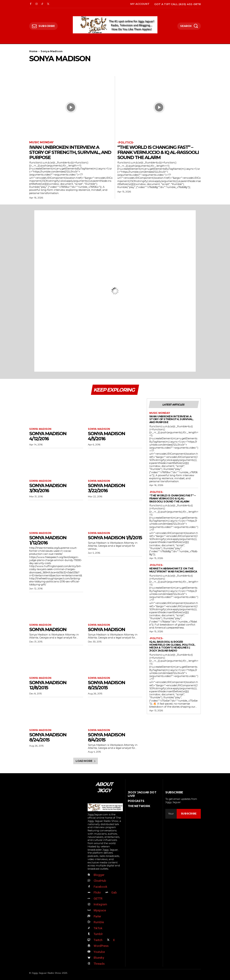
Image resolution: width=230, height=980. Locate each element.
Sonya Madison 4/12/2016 (48, 436)
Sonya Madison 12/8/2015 (48, 685)
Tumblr (98, 934)
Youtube (99, 951)
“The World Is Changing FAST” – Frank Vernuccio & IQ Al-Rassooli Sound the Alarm (158, 152)
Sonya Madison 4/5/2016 (106, 436)
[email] (171, 814)
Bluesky (99, 957)
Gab (114, 892)
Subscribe (189, 814)
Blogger (99, 875)
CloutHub (100, 881)
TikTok (98, 928)
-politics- (126, 143)
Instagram (100, 904)
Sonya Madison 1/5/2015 (115, 538)
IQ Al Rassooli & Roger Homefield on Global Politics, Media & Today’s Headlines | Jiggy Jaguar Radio (172, 646)
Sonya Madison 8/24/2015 (48, 737)
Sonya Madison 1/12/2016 (48, 540)
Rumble (99, 922)
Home (33, 51)
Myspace (100, 910)
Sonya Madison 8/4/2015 (106, 737)
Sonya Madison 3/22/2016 (106, 488)
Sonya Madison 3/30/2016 (48, 488)
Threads (99, 963)
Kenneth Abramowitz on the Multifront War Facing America (173, 570)
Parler (97, 916)
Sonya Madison (40, 429)
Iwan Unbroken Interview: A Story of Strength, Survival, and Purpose (70, 152)
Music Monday (41, 142)
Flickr (97, 892)
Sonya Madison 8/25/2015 (106, 685)
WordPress (101, 945)
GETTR (98, 898)
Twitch (98, 940)
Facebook (100, 886)
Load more (86, 761)
